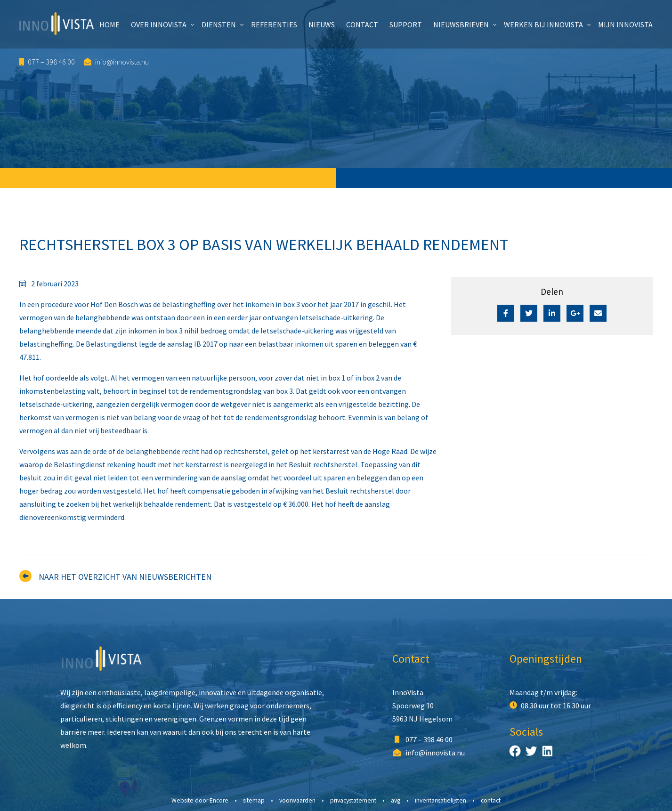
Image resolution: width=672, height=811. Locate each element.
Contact (362, 24)
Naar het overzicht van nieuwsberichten (125, 577)
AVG (396, 800)
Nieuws (322, 24)
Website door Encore (200, 800)
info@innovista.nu (116, 62)
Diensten (219, 24)
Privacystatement (353, 800)
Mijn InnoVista (625, 24)
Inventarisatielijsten (441, 800)
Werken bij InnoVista (543, 24)
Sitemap (254, 800)
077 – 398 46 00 (47, 62)
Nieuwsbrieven (461, 24)
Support (406, 24)
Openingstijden (546, 659)
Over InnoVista (159, 24)
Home (109, 24)
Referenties (274, 24)
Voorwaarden (297, 800)
